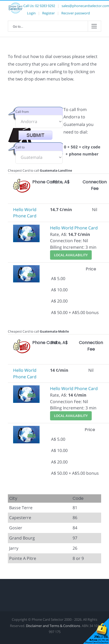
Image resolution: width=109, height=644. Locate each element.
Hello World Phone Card (74, 228)
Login (31, 13)
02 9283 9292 (45, 6)
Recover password (76, 13)
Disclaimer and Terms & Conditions (53, 626)
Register (48, 13)
